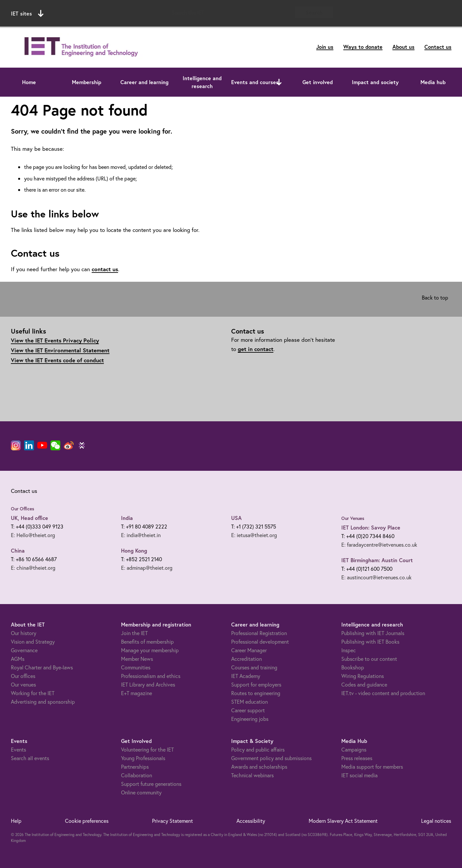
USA (236, 518)
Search (314, 12)
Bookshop (353, 667)
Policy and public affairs (258, 749)
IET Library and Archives (148, 684)
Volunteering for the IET (147, 749)
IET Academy (246, 676)
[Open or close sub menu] (279, 82)
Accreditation (246, 659)
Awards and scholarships (259, 767)
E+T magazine (137, 693)
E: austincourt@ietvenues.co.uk (376, 577)
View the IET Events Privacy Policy (55, 340)
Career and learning (144, 82)
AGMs (18, 659)
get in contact (256, 349)
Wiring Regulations (363, 676)
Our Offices (23, 509)
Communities (136, 667)
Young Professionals (143, 758)
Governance (24, 650)
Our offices (23, 676)
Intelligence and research (202, 82)
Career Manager (249, 650)
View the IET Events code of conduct (57, 360)
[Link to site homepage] (80, 47)
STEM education (249, 702)
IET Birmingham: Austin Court (377, 560)
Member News (137, 659)
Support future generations (151, 784)
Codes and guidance (364, 684)
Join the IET (134, 633)
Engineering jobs (250, 719)
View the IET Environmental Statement (60, 350)
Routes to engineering (256, 693)
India (127, 518)
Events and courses (255, 82)
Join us (325, 47)
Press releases (357, 758)
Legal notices (436, 821)
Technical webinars (252, 775)
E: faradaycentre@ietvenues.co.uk (379, 545)
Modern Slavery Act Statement (343, 821)
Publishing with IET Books (370, 642)
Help (16, 821)
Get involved (318, 82)
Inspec (349, 650)
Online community (141, 792)
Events (18, 749)
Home (29, 82)
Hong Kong (134, 550)
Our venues (23, 684)
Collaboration (137, 775)
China (18, 550)
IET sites (27, 14)
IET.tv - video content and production (383, 693)
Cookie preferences (87, 821)
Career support (248, 710)
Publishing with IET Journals (373, 633)
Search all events (30, 758)
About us (403, 47)
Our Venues (353, 518)
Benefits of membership (147, 642)
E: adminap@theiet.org (147, 568)
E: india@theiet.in (141, 535)
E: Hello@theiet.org (33, 535)
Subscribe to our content (369, 659)
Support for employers (256, 684)
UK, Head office (30, 518)
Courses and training (254, 667)
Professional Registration (259, 633)
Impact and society (375, 82)
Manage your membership (150, 650)
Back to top (435, 297)
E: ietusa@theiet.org (254, 535)
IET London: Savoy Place (371, 527)
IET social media (359, 775)
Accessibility (251, 821)
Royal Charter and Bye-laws (42, 667)
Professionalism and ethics (151, 676)
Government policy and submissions (271, 758)
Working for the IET (33, 693)
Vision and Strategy (33, 642)
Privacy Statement (172, 821)
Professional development (260, 642)
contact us (105, 269)
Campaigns (354, 749)
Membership (87, 82)
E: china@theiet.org (33, 568)
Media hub (433, 82)
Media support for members (372, 767)
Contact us (438, 47)
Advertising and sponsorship (43, 702)
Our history (24, 633)
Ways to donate (363, 47)
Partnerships (135, 767)
